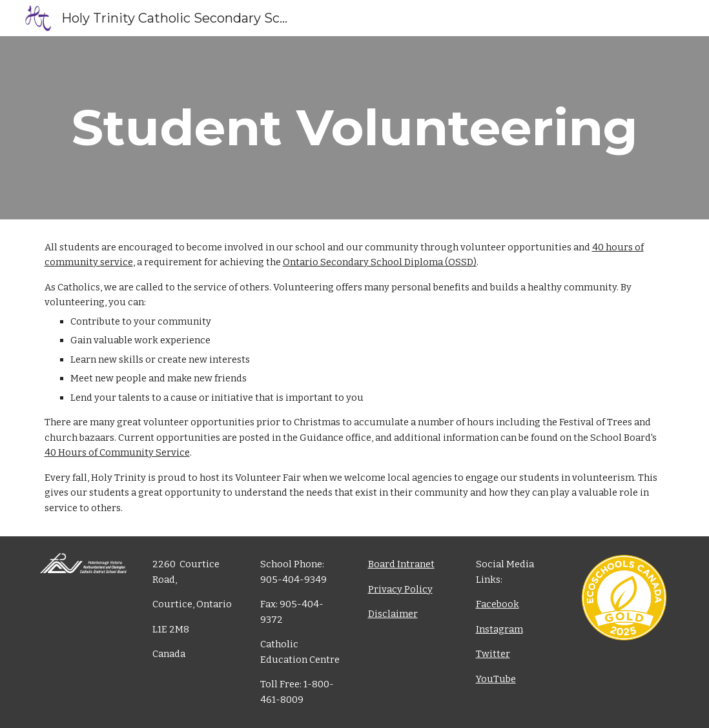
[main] (355, 128)
